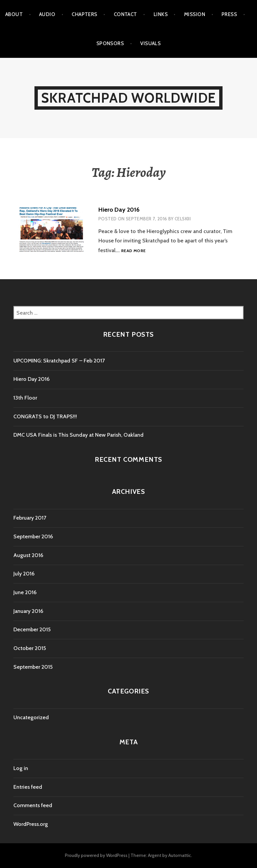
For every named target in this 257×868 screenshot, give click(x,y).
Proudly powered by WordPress (96, 855)
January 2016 (28, 611)
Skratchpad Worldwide (128, 98)
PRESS (229, 14)
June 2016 (25, 592)
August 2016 (28, 555)
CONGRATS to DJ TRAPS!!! (45, 416)
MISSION (195, 14)
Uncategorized (31, 717)
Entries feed (28, 787)
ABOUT (14, 14)
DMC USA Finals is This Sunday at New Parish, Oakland (78, 435)
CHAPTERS (84, 14)
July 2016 (24, 574)
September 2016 (33, 536)
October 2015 (30, 648)
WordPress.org (31, 824)
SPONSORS (110, 43)
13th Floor (25, 398)
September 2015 (33, 667)
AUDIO (47, 14)
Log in (21, 768)
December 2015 (32, 629)
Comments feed (33, 805)
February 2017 (30, 518)
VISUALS (150, 43)
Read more (133, 251)
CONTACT (125, 14)
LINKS (161, 14)
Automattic (180, 855)
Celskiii (183, 219)
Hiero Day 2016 (119, 210)
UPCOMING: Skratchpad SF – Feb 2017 (59, 361)
